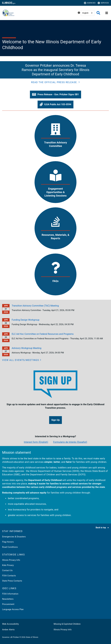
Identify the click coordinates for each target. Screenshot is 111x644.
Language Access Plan (13, 609)
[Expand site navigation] (107, 13)
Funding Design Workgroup (26, 320)
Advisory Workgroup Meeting (27, 348)
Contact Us (7, 570)
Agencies (90, 3)
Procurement (8, 604)
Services (103, 3)
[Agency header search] (98, 13)
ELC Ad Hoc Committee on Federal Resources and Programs (43, 334)
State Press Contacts (12, 581)
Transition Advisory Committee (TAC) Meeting (35, 306)
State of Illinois (32, 637)
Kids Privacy (8, 565)
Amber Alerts (8, 630)
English (85, 13)
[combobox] (88, 13)
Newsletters (8, 599)
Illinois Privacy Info (11, 560)
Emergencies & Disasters (14, 537)
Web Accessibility (10, 624)
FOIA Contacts (9, 576)
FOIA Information (10, 594)
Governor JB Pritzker (11, 637)
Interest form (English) (36, 442)
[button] (56, 82)
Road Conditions (10, 547)
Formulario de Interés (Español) (70, 442)
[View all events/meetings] (22, 360)
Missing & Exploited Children (67, 624)
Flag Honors (8, 542)
